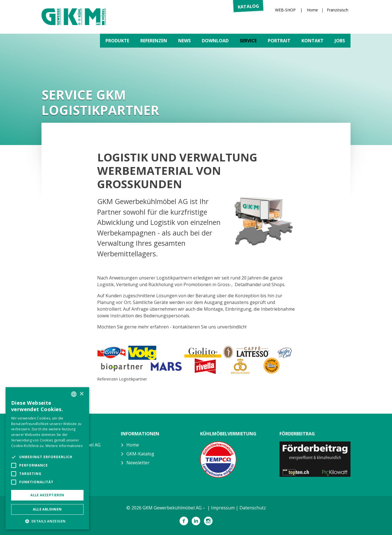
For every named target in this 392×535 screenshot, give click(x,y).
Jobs (340, 41)
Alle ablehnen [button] (47, 509)
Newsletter (138, 463)
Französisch (338, 10)
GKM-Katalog (140, 454)
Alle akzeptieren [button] (47, 495)
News (184, 41)
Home (312, 10)
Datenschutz (253, 508)
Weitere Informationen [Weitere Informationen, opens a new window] (64, 446)
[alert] (47, 458)
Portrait (279, 41)
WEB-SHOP (285, 10)
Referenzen (154, 41)
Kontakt (313, 41)
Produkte (117, 41)
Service (248, 41)
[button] (47, 521)
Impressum (223, 508)
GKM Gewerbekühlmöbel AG (74, 17)
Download (215, 41)
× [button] (81, 394)
